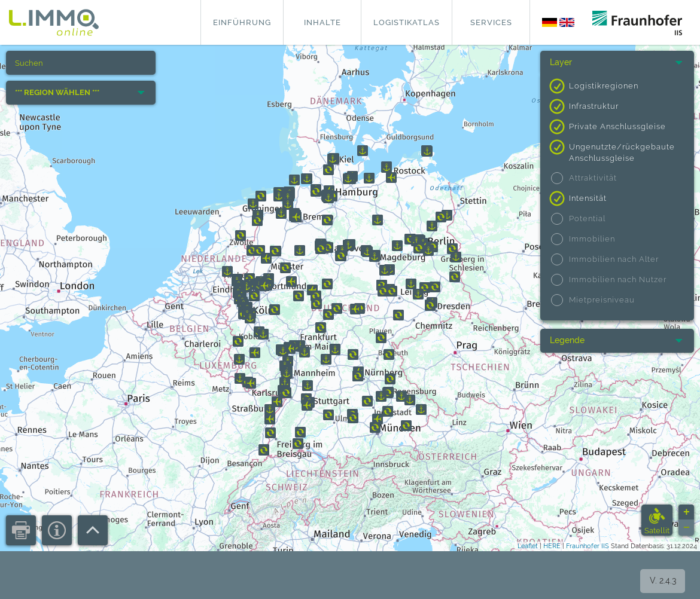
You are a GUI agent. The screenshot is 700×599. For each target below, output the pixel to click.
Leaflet (528, 546)
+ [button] (687, 512)
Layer (561, 62)
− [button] (687, 528)
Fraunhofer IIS (588, 546)
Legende (567, 340)
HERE (552, 546)
